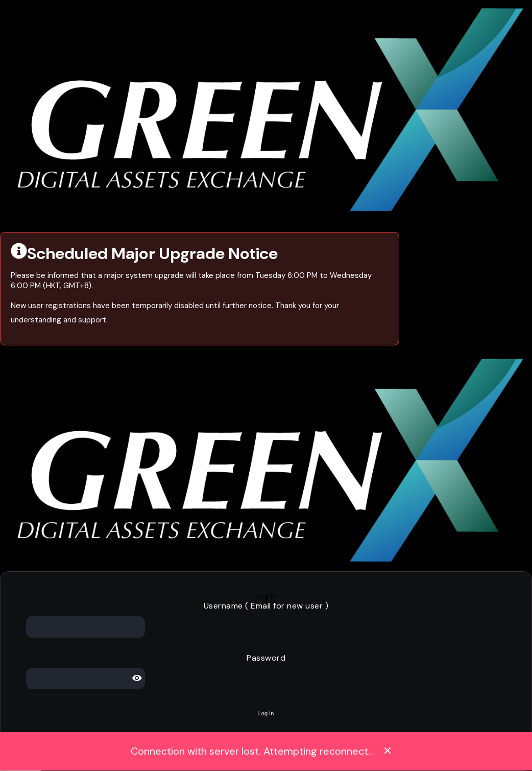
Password (266, 658)
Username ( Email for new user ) (266, 606)
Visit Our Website (29, 223)
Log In (266, 597)
